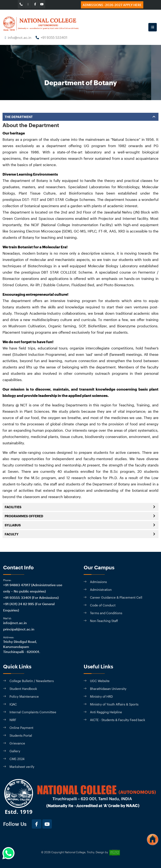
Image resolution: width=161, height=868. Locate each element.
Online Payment (21, 728)
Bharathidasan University (108, 689)
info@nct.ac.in (20, 37)
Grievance (17, 743)
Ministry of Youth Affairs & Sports (114, 704)
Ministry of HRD (101, 696)
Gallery (15, 751)
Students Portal (21, 735)
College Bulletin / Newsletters (32, 681)
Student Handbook (23, 689)
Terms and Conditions (106, 613)
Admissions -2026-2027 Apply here (112, 5)
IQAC (13, 704)
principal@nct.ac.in (19, 629)
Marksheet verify (22, 767)
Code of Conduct (103, 605)
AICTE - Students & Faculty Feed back (118, 720)
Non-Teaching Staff (104, 621)
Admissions (98, 582)
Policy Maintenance (24, 696)
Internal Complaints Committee (33, 712)
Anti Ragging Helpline (106, 712)
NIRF (13, 720)
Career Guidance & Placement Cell (116, 597)
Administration (101, 590)
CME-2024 (17, 759)
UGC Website (100, 681)
